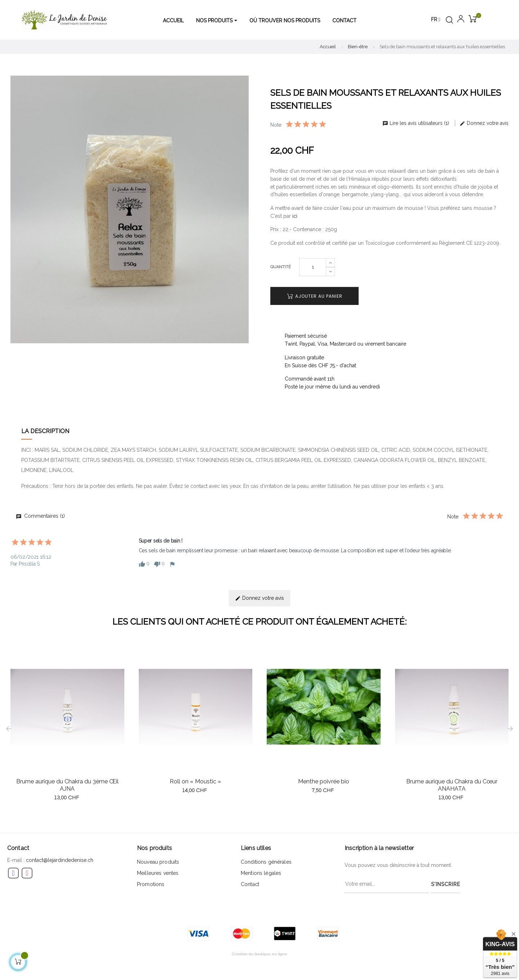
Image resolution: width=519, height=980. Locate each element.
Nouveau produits (158, 862)
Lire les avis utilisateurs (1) (416, 123)
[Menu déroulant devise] (436, 20)
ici (295, 216)
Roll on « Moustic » (195, 781)
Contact (250, 884)
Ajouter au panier (315, 296)
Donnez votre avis (484, 123)
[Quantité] (313, 267)
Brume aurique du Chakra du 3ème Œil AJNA (67, 785)
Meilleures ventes (158, 873)
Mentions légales (261, 873)
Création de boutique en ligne (260, 954)
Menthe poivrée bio (324, 781)
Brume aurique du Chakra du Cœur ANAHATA (452, 785)
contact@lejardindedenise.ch (60, 860)
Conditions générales (266, 862)
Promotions (151, 884)
